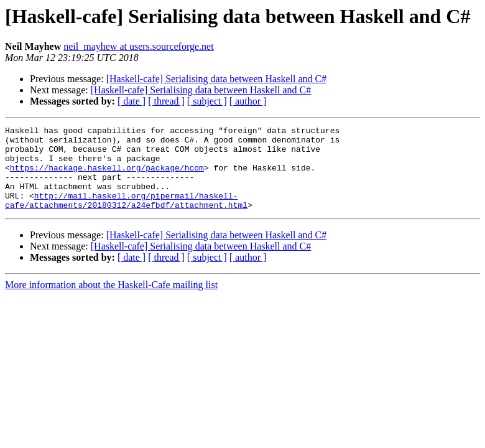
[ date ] (132, 101)
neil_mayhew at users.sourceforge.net (138, 46)
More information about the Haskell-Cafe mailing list (111, 301)
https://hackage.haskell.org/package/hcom (107, 177)
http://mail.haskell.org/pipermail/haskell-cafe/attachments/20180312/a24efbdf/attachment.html (126, 216)
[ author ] (248, 101)
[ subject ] (207, 101)
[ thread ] (166, 101)
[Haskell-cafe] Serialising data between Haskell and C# (217, 79)
